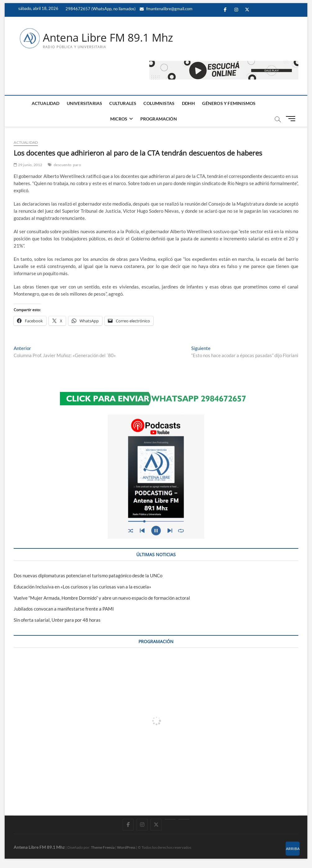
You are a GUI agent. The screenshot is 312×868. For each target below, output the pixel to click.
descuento (63, 165)
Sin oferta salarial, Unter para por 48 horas (57, 620)
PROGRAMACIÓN (159, 119)
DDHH (189, 104)
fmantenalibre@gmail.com (166, 9)
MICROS (119, 119)
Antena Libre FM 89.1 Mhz (110, 38)
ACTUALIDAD (46, 104)
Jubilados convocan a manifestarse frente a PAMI (64, 609)
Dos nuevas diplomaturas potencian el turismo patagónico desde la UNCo (88, 575)
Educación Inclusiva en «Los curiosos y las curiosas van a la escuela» (82, 587)
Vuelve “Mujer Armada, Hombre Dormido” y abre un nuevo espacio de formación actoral (102, 598)
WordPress (126, 848)
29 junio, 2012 (28, 165)
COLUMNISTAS (159, 104)
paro (77, 165)
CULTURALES (123, 104)
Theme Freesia (103, 848)
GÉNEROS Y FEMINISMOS (229, 104)
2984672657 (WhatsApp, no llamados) (100, 9)
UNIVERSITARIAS (85, 104)
